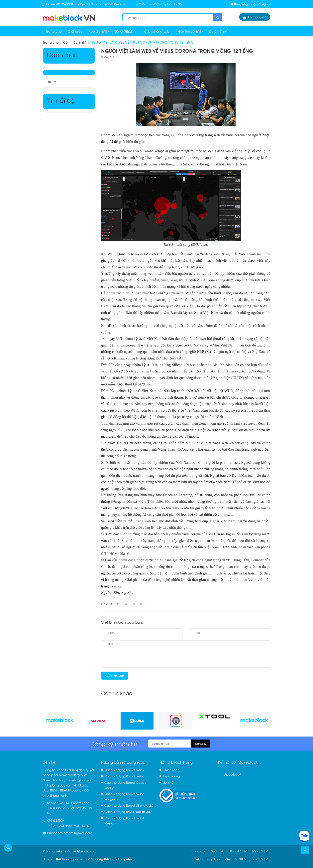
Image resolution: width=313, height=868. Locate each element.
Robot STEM (99, 31)
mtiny (52, 81)
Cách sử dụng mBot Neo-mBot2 (128, 811)
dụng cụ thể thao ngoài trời (64, 859)
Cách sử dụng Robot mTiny (124, 770)
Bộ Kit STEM (125, 31)
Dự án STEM (219, 31)
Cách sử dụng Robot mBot (124, 776)
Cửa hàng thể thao (103, 859)
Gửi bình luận (115, 675)
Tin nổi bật (62, 100)
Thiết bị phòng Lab (156, 31)
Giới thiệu (75, 31)
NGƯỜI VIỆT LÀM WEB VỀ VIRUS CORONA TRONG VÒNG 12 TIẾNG (177, 50)
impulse (127, 859)
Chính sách (171, 770)
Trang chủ (54, 31)
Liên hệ (168, 782)
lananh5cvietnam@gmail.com (70, 833)
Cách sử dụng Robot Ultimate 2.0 (129, 805)
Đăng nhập (240, 4)
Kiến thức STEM (190, 31)
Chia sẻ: (107, 604)
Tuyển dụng (171, 776)
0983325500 (65, 4)
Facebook (233, 774)
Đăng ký (264, 4)
